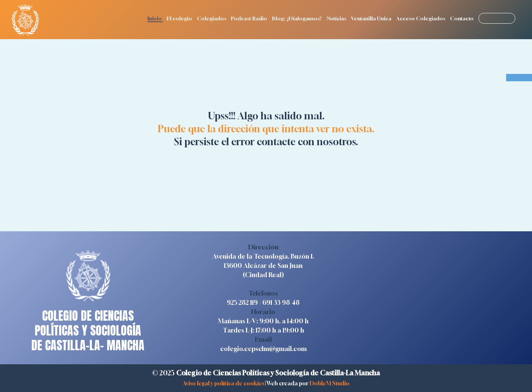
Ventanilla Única (372, 18)
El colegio (180, 18)
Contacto (462, 18)
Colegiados (212, 18)
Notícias (337, 18)
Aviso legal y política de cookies (223, 383)
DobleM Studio (330, 383)
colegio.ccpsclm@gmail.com (263, 349)
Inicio (155, 18)
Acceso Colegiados (421, 18)
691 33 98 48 (281, 302)
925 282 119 (242, 302)
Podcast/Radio (250, 18)
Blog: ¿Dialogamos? (297, 18)
